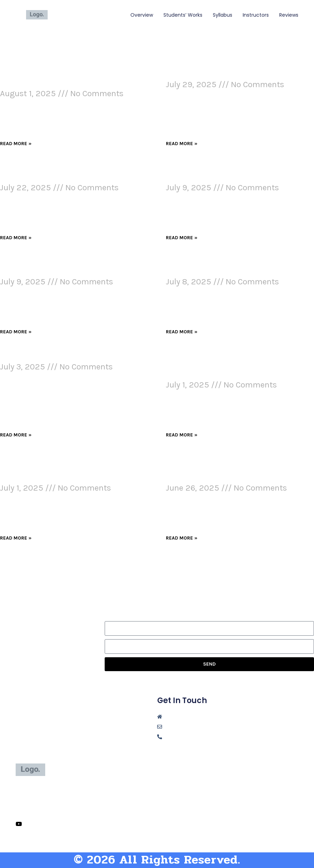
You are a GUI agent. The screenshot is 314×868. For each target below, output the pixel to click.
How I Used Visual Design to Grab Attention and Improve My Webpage (66, 80)
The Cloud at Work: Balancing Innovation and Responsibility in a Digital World (229, 367)
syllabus (223, 15)
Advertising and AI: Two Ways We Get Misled (68, 268)
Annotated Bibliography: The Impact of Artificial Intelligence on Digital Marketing (237, 470)
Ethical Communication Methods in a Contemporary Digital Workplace (235, 268)
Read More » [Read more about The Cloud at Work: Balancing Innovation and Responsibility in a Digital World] (182, 435)
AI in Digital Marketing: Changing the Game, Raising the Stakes (235, 174)
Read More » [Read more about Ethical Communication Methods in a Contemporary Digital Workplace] (182, 332)
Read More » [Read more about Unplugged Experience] (182, 144)
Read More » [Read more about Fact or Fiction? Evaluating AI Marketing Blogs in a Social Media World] (16, 538)
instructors (256, 15)
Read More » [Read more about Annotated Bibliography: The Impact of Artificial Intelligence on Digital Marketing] (182, 538)
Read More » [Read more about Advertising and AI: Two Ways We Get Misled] (16, 332)
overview (142, 15)
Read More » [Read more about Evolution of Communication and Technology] (16, 238)
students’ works (183, 15)
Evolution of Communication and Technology (62, 174)
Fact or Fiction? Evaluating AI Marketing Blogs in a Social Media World (63, 470)
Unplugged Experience (207, 75)
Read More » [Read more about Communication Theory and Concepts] (16, 435)
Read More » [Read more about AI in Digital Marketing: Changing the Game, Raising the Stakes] (182, 238)
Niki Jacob (72, 15)
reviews (289, 15)
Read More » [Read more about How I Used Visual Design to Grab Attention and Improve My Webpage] (16, 144)
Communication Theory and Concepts (70, 358)
